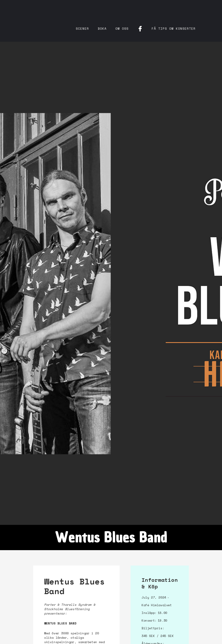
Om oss (122, 28)
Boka (102, 28)
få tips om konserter (174, 28)
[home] (55, 13)
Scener (82, 28)
